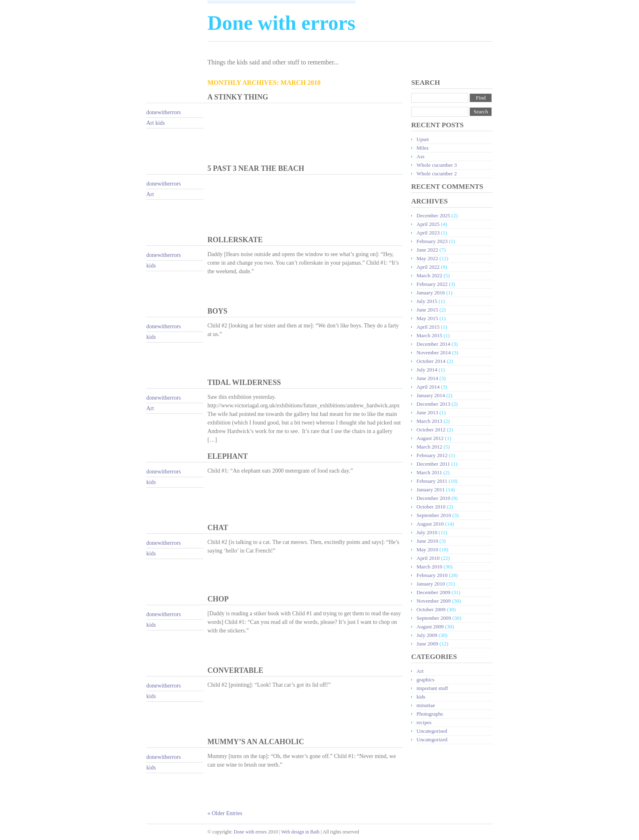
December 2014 (433, 344)
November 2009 (434, 601)
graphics (425, 680)
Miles (423, 148)
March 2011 (429, 472)
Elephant (228, 456)
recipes (424, 722)
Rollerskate (235, 240)
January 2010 (431, 584)
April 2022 (428, 267)
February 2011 (432, 481)
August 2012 (430, 438)
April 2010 (428, 558)
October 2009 (431, 609)
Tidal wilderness (244, 382)
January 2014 (431, 395)
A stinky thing (238, 97)
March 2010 (429, 567)
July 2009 (427, 635)
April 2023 (428, 233)
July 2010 (427, 532)
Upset (423, 139)
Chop (218, 599)
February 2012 (432, 455)
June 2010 (427, 541)
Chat (218, 528)
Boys (217, 311)
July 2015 (427, 301)
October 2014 (431, 361)
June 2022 (427, 250)
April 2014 (428, 387)
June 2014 (427, 378)
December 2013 (433, 404)
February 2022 (432, 284)
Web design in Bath (300, 832)
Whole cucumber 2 (437, 174)
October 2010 (431, 507)
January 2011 (431, 490)
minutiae (426, 705)
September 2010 (434, 515)
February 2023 (432, 241)
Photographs (430, 714)
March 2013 (429, 421)
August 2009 (430, 627)
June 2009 (427, 644)
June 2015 (427, 310)
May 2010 (427, 549)
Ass (421, 156)
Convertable (235, 670)
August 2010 (430, 524)
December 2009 (433, 592)
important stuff (432, 688)
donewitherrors (164, 112)
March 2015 (429, 335)
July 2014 (427, 370)
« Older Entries (225, 813)
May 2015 (427, 318)
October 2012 (431, 430)
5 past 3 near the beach (256, 168)
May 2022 (427, 258)
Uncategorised (432, 731)
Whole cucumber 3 (437, 165)
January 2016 (431, 293)
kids (160, 123)
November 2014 (434, 353)
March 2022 (429, 275)
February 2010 (432, 575)
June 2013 (427, 412)
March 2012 (429, 447)
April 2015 (428, 327)
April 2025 (428, 224)
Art (150, 123)
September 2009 (434, 618)
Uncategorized (432, 739)
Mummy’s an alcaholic (256, 742)
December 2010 (433, 498)
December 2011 (433, 464)
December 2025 (433, 216)
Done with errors (250, 832)
